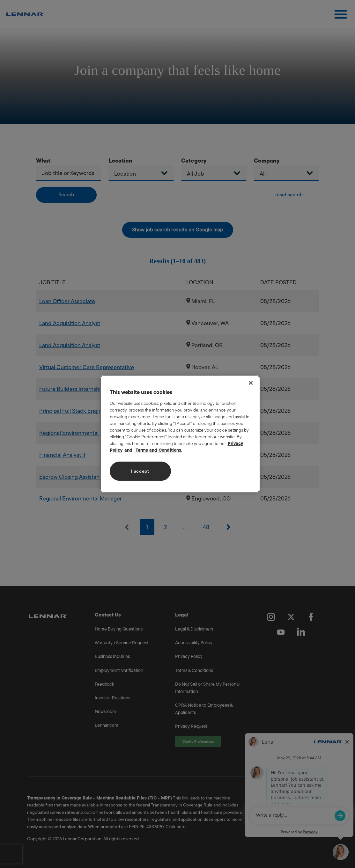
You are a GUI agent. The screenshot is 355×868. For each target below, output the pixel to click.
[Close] (251, 383)
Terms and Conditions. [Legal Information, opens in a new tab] (158, 450)
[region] (180, 434)
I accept (140, 471)
